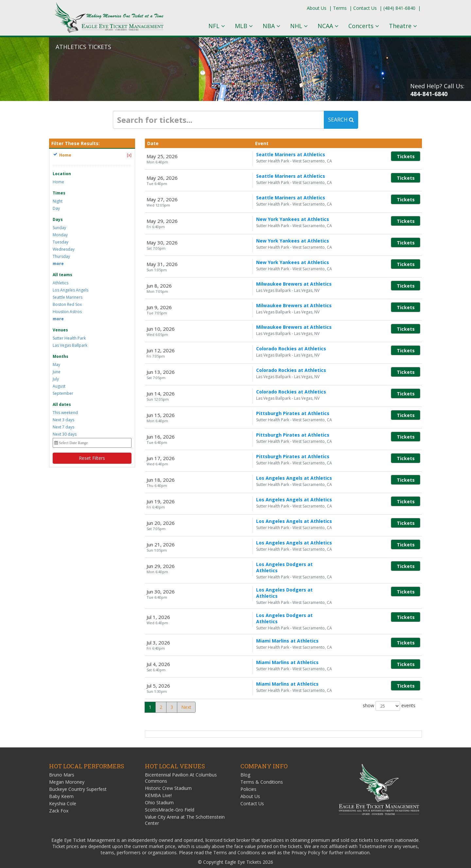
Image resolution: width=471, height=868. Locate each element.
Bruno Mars (62, 763)
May (56, 365)
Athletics (61, 283)
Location (62, 174)
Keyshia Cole (63, 792)
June (57, 372)
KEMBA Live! (158, 784)
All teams (62, 275)
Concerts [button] (364, 26)
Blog (245, 763)
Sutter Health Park (69, 338)
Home (58, 182)
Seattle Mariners (68, 297)
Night (58, 201)
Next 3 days (63, 420)
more (58, 264)
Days (58, 219)
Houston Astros (67, 312)
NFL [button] (217, 26)
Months (61, 356)
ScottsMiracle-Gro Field (170, 798)
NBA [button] (271, 26)
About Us (317, 8)
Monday (60, 235)
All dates (62, 404)
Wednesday (64, 249)
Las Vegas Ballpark (70, 345)
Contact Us (365, 8)
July (56, 379)
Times (59, 193)
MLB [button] (244, 26)
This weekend (65, 413)
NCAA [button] (328, 26)
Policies (248, 777)
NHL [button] (299, 26)
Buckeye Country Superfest (78, 777)
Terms (340, 8)
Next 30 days (65, 434)
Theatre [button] (403, 26)
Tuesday (61, 242)
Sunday (59, 228)
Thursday (61, 256)
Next (186, 695)
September (63, 393)
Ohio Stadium (159, 791)
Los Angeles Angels (70, 290)
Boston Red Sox (67, 304)
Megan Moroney (67, 770)
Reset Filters (92, 458)
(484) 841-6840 (399, 8)
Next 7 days (63, 427)
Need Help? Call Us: (437, 90)
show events (389, 694)
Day (56, 208)
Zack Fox (59, 799)
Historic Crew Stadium (168, 776)
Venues (60, 330)
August (59, 386)
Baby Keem (61, 785)
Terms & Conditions (262, 770)
